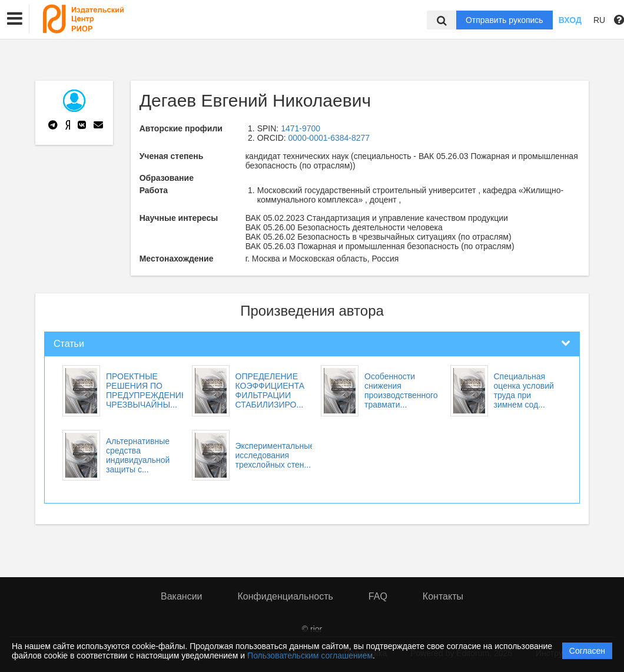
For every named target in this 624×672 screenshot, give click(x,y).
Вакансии (182, 596)
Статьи (69, 344)
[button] (15, 19)
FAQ (378, 596)
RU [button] (599, 20)
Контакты (443, 596)
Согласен (587, 651)
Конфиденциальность (286, 596)
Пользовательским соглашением (310, 656)
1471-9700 (301, 128)
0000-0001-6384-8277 (329, 138)
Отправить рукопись (504, 20)
